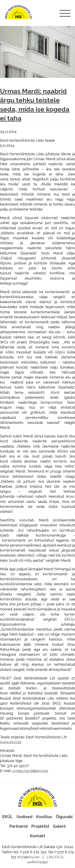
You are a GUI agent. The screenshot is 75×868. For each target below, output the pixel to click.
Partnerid (18, 826)
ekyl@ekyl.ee (28, 857)
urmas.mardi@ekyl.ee (30, 771)
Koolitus (44, 817)
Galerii (59, 826)
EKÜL (7, 817)
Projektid (40, 826)
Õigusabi (64, 817)
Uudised (24, 817)
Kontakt (38, 836)
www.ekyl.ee (11, 742)
